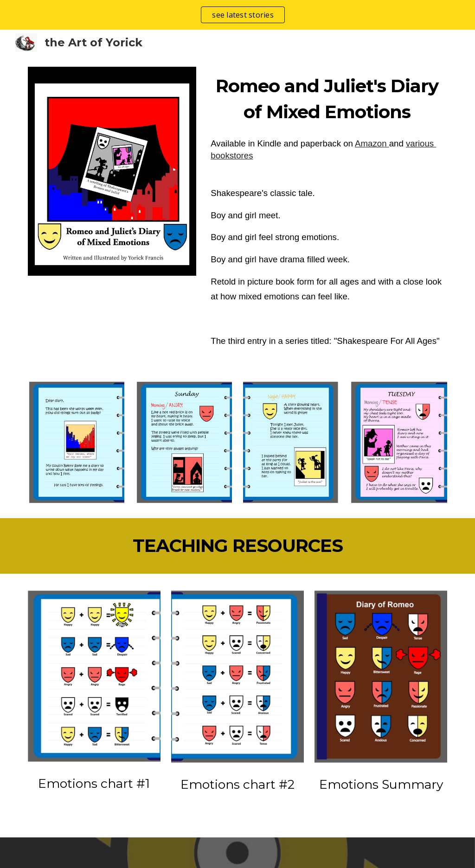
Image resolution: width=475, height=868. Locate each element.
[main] (327, 99)
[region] (237, 15)
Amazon (372, 143)
